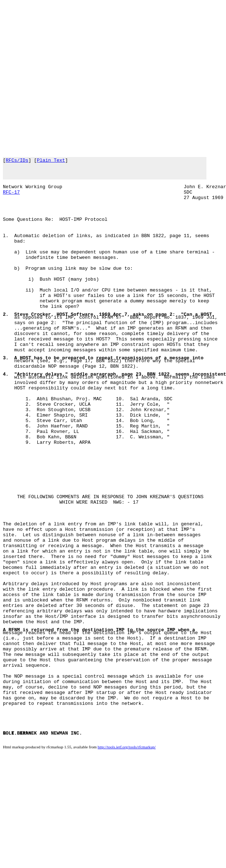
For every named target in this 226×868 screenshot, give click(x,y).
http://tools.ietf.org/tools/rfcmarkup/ (127, 861)
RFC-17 (11, 198)
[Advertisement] (77, 77)
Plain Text (51, 161)
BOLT (9, 848)
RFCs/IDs (17, 161)
